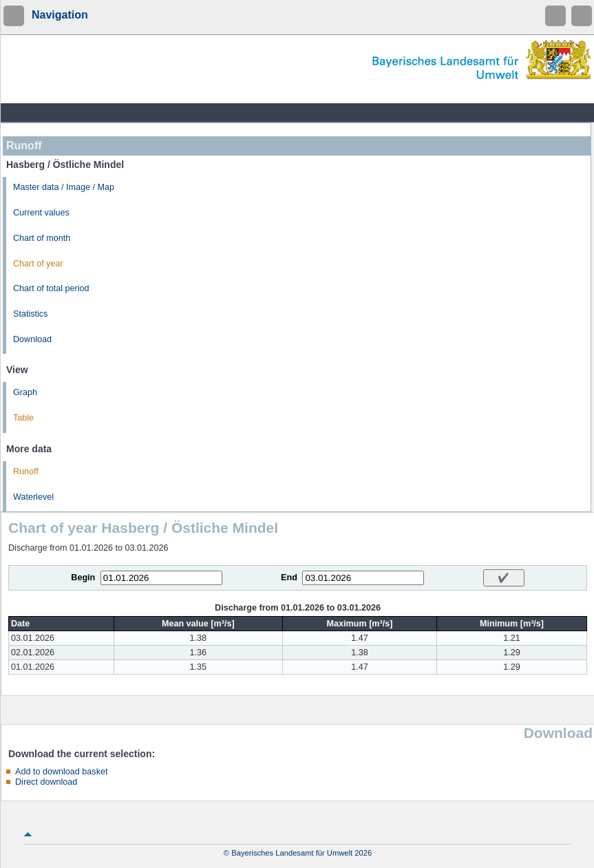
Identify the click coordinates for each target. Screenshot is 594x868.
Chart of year (38, 264)
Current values (41, 213)
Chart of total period (51, 288)
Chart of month (42, 238)
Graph (25, 392)
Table (23, 418)
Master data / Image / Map (64, 187)
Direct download (46, 782)
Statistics (30, 314)
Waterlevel (33, 497)
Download (32, 339)
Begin (83, 578)
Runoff (26, 472)
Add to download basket (61, 772)
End (289, 578)
